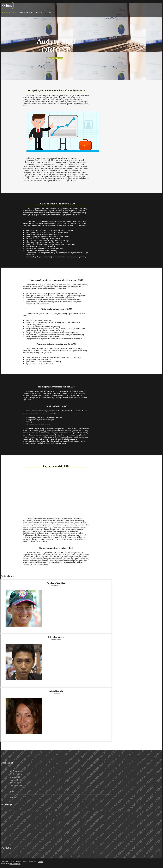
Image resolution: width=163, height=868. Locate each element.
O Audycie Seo (27, 12)
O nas (50, 12)
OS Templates (15, 864)
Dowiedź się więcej (56, 58)
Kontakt (41, 12)
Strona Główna (9, 12)
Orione (7, 5)
